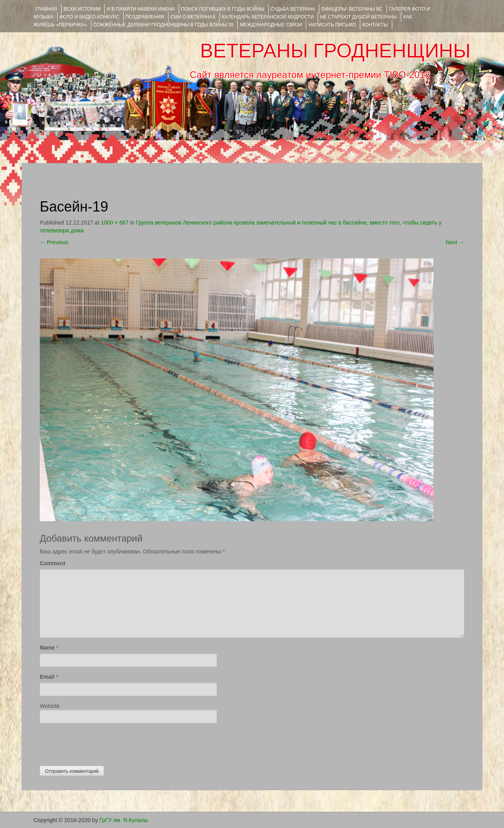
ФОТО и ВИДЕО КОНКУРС (89, 17)
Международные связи (271, 25)
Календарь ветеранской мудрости (268, 17)
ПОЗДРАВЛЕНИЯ (145, 17)
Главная (46, 9)
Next (455, 242)
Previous (54, 242)
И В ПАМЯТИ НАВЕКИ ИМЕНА (141, 9)
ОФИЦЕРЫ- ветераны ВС (352, 9)
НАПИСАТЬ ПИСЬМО (332, 25)
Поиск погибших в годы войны (223, 9)
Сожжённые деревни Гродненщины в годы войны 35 (164, 25)
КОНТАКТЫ (375, 25)
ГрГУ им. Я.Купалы (124, 820)
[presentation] (100, 743)
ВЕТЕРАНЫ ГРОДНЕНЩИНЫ (335, 51)
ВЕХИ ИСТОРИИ (82, 9)
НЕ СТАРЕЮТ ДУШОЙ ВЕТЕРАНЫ (359, 17)
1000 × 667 (115, 223)
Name (47, 648)
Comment (53, 563)
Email (47, 677)
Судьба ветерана (293, 9)
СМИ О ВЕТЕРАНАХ (193, 17)
